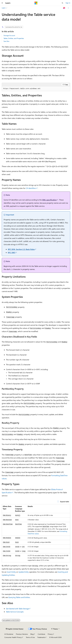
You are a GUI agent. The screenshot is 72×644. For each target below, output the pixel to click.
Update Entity (24, 572)
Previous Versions (22, 634)
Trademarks (41, 637)
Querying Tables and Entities (19, 597)
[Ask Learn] (64, 8)
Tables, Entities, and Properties (14, 38)
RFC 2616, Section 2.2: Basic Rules (21, 249)
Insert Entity (11, 572)
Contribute (41, 634)
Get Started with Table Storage (17, 609)
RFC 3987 (12, 252)
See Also (6, 41)
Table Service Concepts (15, 612)
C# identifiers (31, 188)
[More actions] (68, 8)
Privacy (50, 634)
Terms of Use (30, 637)
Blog (32, 634)
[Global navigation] (2, 3)
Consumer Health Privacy (13, 637)
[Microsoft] (36, 3)
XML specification (49, 200)
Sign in (68, 3)
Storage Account (9, 35)
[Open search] (62, 3)
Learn (4, 8)
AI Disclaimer (9, 634)
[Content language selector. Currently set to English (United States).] (15, 629)
